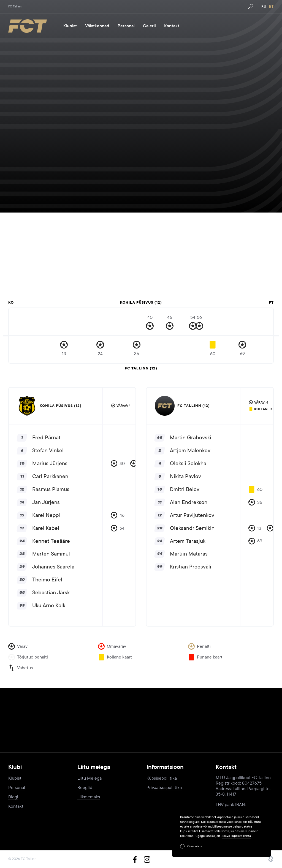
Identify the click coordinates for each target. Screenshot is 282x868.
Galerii (149, 26)
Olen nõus (195, 846)
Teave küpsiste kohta (236, 836)
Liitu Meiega (90, 778)
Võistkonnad (97, 26)
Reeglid (85, 787)
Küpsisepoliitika (162, 778)
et (271, 7)
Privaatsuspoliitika (164, 787)
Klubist (70, 26)
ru (264, 7)
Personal (126, 26)
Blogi (13, 797)
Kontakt (172, 26)
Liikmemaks (89, 797)
